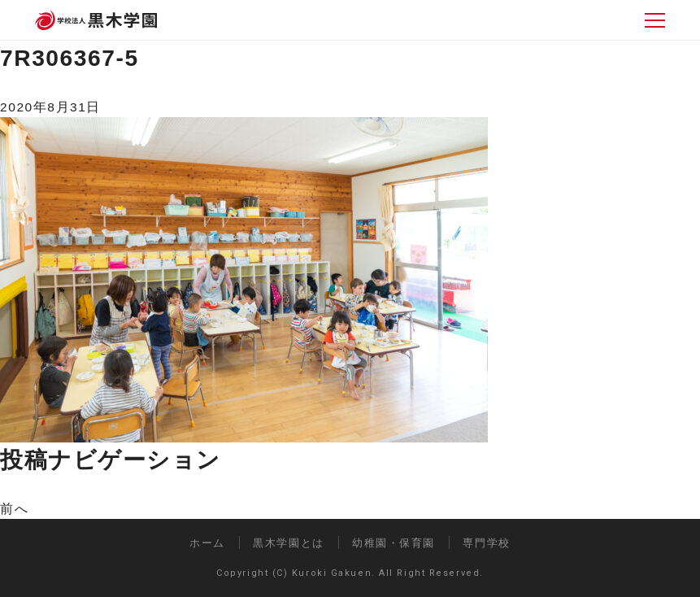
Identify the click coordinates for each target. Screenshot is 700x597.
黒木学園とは (288, 543)
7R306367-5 (70, 58)
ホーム (207, 543)
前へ (14, 509)
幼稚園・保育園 (393, 543)
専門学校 (486, 543)
